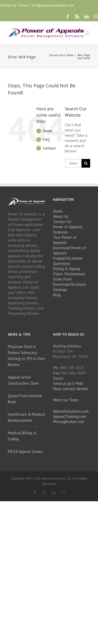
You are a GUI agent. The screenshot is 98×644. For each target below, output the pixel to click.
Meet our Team (66, 400)
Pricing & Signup (67, 269)
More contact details (71, 389)
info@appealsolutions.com (53, 5)
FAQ (46, 139)
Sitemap (60, 290)
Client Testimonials (69, 274)
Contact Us (62, 222)
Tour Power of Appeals (65, 240)
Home (70, 55)
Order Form (62, 279)
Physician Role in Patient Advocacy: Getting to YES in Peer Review (26, 356)
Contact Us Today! (14, 5)
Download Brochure (70, 284)
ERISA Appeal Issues (25, 451)
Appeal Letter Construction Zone (23, 380)
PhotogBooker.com (68, 422)
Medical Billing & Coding (22, 436)
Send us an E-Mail (68, 383)
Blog (57, 295)
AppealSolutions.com (71, 411)
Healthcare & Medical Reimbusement (26, 417)
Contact (49, 148)
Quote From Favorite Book (25, 399)
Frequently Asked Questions (68, 261)
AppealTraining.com (70, 416)
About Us (61, 216)
